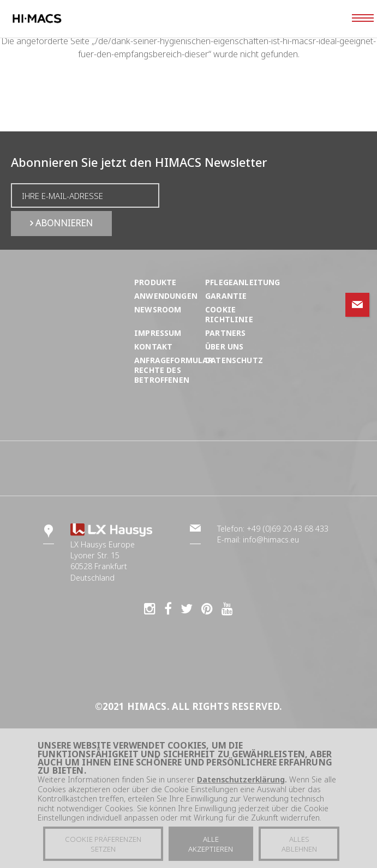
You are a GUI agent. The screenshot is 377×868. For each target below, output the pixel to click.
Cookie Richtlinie (229, 314)
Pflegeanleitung (243, 282)
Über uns (224, 346)
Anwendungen (166, 296)
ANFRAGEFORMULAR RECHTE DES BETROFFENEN (174, 370)
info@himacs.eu (271, 540)
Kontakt (153, 346)
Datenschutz (234, 360)
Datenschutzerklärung (241, 780)
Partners (225, 333)
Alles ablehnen (299, 845)
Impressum (158, 333)
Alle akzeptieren (211, 845)
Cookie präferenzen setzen (103, 845)
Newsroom (158, 309)
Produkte (155, 282)
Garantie (226, 296)
